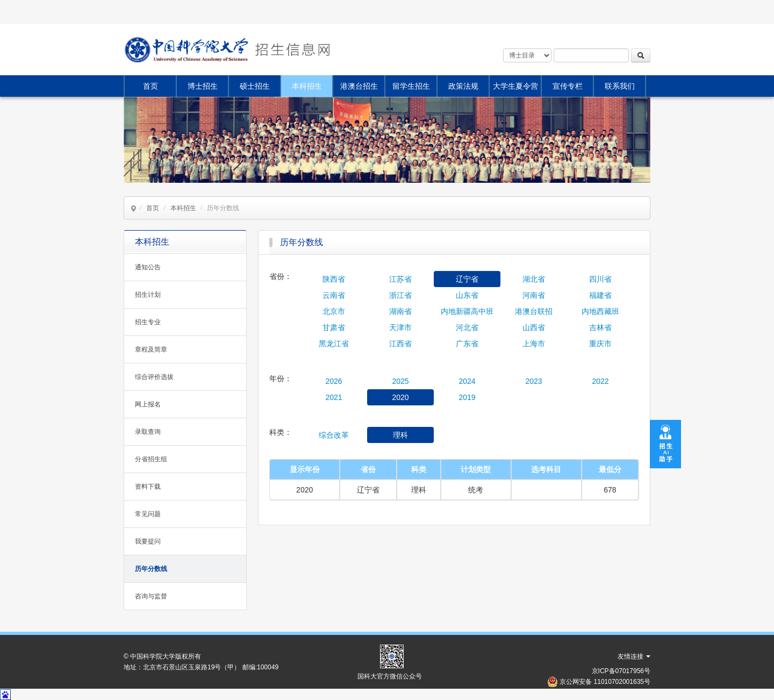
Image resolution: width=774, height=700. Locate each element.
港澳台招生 (359, 86)
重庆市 (600, 344)
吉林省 (600, 327)
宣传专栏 (568, 86)
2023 (533, 381)
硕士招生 (255, 86)
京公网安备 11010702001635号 (605, 682)
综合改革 (334, 435)
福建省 (600, 295)
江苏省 (400, 279)
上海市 (534, 344)
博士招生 (203, 86)
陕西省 (334, 279)
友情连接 (634, 656)
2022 (600, 381)
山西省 (534, 327)
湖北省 (534, 279)
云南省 (334, 295)
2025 (400, 381)
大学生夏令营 (515, 86)
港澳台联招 (534, 311)
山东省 (467, 295)
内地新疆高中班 (467, 311)
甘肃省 (334, 327)
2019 (467, 397)
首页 (150, 86)
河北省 (467, 327)
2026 (334, 381)
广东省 (467, 344)
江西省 (400, 344)
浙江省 (400, 295)
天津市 (400, 327)
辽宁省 (467, 279)
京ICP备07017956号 (621, 671)
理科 (400, 435)
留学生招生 (411, 86)
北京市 (334, 311)
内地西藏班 (600, 311)
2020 (400, 397)
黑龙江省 (334, 344)
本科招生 (307, 86)
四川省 (600, 279)
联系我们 (620, 86)
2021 (334, 397)
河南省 (534, 295)
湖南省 (400, 311)
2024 (467, 381)
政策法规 (463, 86)
